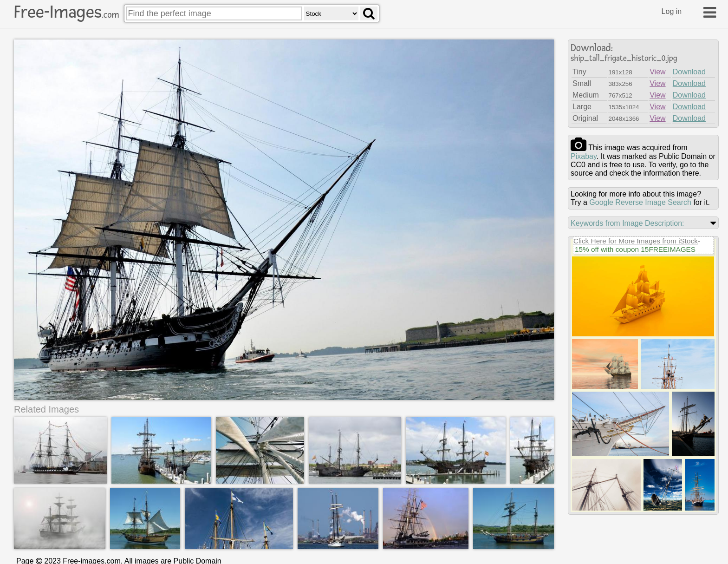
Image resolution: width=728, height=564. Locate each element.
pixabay (584, 156)
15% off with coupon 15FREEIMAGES (635, 249)
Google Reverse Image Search (640, 202)
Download (689, 72)
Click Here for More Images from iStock (636, 241)
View (657, 72)
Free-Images (66, 12)
